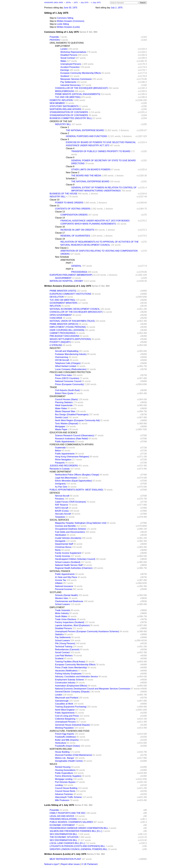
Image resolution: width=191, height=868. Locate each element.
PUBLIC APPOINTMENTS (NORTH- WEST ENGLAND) (76, 490)
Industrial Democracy (71, 85)
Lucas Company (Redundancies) (71, 369)
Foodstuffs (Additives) (65, 737)
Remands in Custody (60, 469)
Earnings (65, 70)
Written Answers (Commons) (70, 21)
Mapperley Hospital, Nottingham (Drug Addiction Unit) (81, 523)
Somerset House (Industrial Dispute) (72, 725)
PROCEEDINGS (79, 272)
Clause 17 (60, 233)
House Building (62, 752)
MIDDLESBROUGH (65, 91)
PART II (69, 269)
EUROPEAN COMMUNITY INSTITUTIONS (70, 294)
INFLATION (55, 306)
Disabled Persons (69, 55)
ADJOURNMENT (63, 278)
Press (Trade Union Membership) (71, 668)
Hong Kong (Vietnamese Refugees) (72, 457)
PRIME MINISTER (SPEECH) (64, 324)
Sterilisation (61, 535)
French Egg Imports (65, 734)
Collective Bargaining (65, 719)
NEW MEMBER (57, 103)
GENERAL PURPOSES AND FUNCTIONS (86, 136)
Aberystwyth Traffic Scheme (68, 797)
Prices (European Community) (69, 384)
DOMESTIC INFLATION (61, 100)
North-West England (65, 710)
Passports (60, 463)
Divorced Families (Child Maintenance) (74, 755)
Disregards (60, 541)
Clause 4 (70, 148)
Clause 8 (70, 166)
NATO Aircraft (62, 508)
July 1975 (85, 2)
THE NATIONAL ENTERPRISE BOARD (85, 130)
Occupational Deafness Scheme (70, 529)
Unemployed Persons (71, 64)
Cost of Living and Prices (67, 716)
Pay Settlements (68, 82)
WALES (53, 764)
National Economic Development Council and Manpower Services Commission (93, 689)
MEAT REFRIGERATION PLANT (65, 859)
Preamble (54, 37)
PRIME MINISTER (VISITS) (63, 291)
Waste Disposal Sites (65, 411)
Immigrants (60, 484)
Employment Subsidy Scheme (69, 680)
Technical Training (64, 647)
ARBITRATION (68, 260)
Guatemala (60, 448)
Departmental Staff (64, 544)
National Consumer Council (68, 381)
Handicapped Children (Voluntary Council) (75, 559)
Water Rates (61, 408)
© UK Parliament (89, 864)
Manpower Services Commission (76, 79)
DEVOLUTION (57, 297)
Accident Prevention (70, 67)
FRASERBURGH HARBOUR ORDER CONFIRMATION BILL (79, 828)
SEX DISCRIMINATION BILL (63, 834)
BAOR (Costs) (62, 511)
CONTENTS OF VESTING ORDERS (73, 209)
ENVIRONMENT (58, 396)
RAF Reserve (62, 505)
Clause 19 (60, 239)
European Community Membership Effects (81, 73)
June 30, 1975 (70, 8)
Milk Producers (62, 800)
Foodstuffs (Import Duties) (68, 746)
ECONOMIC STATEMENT (62, 825)
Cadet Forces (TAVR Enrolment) (70, 502)
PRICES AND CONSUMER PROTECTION (70, 372)
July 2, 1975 (117, 8)
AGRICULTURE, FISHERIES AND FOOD (70, 731)
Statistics (59, 634)
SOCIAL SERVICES (59, 520)
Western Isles (62, 598)
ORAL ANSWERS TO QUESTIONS (67, 43)
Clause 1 (65, 127)
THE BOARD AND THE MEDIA (86, 176)
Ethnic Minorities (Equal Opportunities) (73, 481)
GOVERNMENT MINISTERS (64, 303)
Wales (63, 61)
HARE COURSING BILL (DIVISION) (67, 330)
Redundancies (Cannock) (67, 649)
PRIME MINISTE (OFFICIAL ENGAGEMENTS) (78, 94)
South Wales (61, 616)
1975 (76, 2)
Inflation (59, 583)
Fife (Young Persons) (65, 643)
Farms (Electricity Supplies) (68, 776)
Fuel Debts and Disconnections (70, 532)
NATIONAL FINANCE (60, 571)
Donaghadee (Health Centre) (69, 761)
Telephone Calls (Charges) (68, 363)
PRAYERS (55, 40)
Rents (58, 550)
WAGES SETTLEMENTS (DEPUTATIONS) (70, 339)
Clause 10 (54, 200)
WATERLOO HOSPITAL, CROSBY (66, 281)
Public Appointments (65, 442)
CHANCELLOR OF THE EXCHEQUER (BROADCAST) (82, 88)
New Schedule (62, 257)
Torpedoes (60, 517)
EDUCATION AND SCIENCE (64, 433)
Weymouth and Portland (67, 698)
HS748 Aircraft (62, 360)
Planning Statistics (64, 402)
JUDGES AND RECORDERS (64, 466)
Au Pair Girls (61, 487)
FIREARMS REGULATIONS (63, 819)
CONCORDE (56, 318)
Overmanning (62, 357)
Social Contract (68, 58)
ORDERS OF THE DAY (61, 121)
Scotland (65, 76)
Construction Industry (65, 683)
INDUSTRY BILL (63, 124)
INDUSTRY (55, 348)
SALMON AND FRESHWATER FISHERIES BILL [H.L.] (76, 831)
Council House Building (66, 788)
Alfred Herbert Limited (66, 366)
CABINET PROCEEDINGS (63, 333)
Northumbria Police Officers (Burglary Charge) (77, 475)
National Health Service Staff (69, 565)
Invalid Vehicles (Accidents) (68, 538)
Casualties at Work (64, 704)
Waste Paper (61, 429)
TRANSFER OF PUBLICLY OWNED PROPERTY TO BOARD (101, 151)
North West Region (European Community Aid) (77, 420)
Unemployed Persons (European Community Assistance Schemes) (87, 631)
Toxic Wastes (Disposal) (66, 424)
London (64, 49)
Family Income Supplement (68, 553)
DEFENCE (55, 493)
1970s (68, 2)
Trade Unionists (63, 610)
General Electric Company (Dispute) (72, 692)
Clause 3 (65, 139)
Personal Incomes (64, 589)
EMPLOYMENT (63, 46)
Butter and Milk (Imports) (67, 740)
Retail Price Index (63, 375)
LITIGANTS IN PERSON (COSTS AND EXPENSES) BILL (77, 846)
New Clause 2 (73, 172)
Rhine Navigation (63, 460)
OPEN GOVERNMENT (61, 315)
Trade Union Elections (66, 619)
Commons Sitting (65, 18)
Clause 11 (54, 206)
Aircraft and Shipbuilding (67, 351)
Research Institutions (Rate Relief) (71, 439)
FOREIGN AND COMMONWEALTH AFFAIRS (72, 444)
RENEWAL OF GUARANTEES (75, 236)
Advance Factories (64, 794)
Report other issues (70, 864)
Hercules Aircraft (63, 514)
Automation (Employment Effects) (71, 686)
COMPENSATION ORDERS (74, 215)
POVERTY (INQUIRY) (60, 342)
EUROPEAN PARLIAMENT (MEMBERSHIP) (71, 275)
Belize (58, 451)
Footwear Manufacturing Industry (71, 354)
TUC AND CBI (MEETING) (68, 97)
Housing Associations (65, 770)
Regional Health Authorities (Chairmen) (74, 568)
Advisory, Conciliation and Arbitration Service (76, 677)
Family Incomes (63, 556)
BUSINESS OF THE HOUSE (63, 194)
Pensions (59, 499)
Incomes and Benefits (65, 526)
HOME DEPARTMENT (60, 472)
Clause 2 (65, 133)
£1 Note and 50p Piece (66, 577)
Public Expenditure (64, 773)
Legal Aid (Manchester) (66, 478)
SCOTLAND (56, 592)
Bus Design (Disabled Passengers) (72, 414)
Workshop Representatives (73, 52)
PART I (69, 263)
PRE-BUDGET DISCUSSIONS (64, 336)
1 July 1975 (96, 2)
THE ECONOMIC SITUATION (64, 837)
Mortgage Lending (64, 779)
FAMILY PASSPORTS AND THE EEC (68, 813)
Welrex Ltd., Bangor (65, 758)
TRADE (53, 387)
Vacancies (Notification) (66, 671)
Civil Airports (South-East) (67, 390)
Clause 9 (70, 185)
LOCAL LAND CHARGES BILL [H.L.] (67, 843)
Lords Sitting (63, 24)
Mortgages (60, 426)
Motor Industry (62, 613)
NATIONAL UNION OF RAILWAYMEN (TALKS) (72, 321)
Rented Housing (63, 767)
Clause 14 (60, 218)
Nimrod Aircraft (62, 496)
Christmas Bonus (63, 547)
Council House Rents (65, 791)
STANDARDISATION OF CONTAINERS (69, 112)
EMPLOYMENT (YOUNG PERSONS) (68, 327)
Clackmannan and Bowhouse (69, 601)
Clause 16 (60, 227)
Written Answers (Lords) (68, 27)
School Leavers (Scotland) (68, 562)
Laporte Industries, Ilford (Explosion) (72, 625)
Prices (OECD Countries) (67, 378)
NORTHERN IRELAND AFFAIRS (65, 109)
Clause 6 (70, 157)
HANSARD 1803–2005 (54, 2)
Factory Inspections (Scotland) (70, 622)
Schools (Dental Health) (66, 595)
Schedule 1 (71, 179)
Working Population (64, 728)
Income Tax (61, 580)
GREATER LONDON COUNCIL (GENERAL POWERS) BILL (79, 849)
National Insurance (64, 586)
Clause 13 (60, 212)
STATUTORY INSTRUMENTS (64, 106)
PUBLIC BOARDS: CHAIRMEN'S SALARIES (71, 822)
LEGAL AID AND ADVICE (62, 816)
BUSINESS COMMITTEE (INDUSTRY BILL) (71, 118)
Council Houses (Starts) (66, 399)
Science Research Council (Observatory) (75, 435)
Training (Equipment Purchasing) (71, 707)
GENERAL (76, 266)
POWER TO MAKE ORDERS (69, 203)
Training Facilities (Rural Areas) (70, 662)
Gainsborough (62, 701)
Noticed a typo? (52, 864)
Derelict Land (61, 417)
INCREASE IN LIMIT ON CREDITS (77, 230)
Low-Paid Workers (64, 656)
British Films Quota (64, 393)
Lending (59, 785)
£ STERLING (56, 345)
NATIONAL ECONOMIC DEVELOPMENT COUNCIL (75, 309)
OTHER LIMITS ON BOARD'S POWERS (91, 170)
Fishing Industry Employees (68, 674)
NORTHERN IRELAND (61, 749)
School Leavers (62, 604)
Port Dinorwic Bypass (65, 782)
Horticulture (61, 743)
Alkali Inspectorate (64, 405)
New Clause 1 (62, 248)
